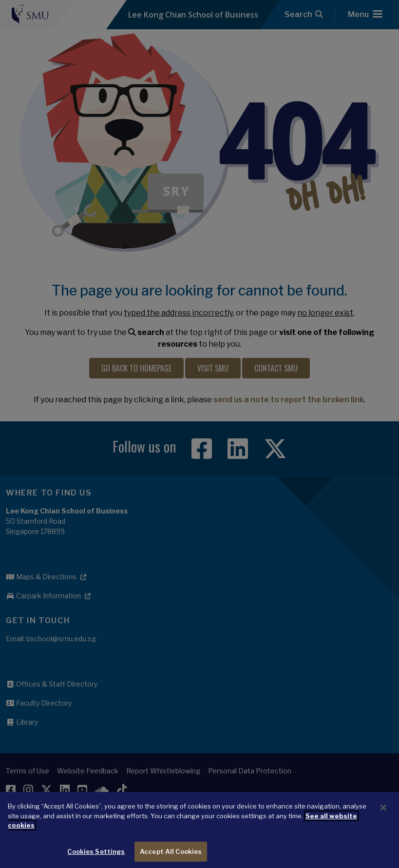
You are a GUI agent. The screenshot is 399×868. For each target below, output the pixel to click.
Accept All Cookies (171, 857)
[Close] (383, 813)
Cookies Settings (96, 857)
